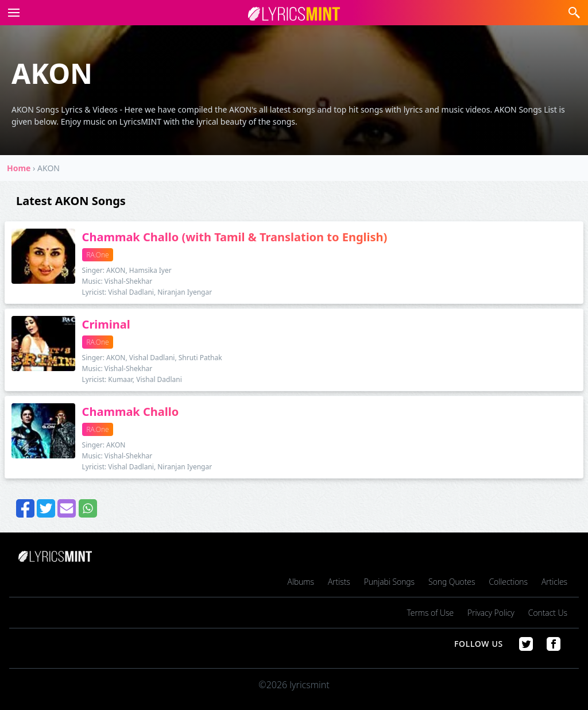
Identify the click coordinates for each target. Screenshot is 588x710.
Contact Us (548, 613)
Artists (339, 582)
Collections (508, 582)
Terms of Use (430, 613)
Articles (554, 582)
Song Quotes (452, 582)
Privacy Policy (491, 613)
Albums (301, 582)
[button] (11, 13)
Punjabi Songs (389, 582)
